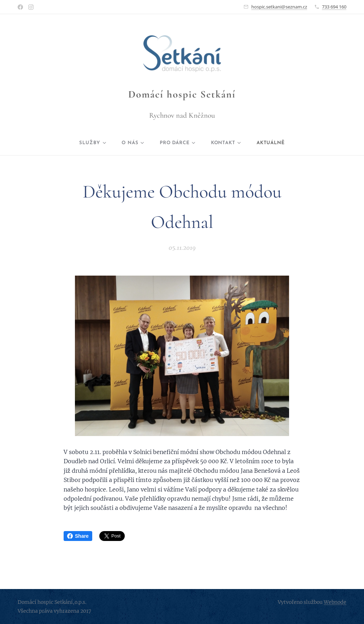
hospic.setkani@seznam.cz (279, 7)
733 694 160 (334, 7)
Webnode (335, 602)
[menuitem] (87, 143)
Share (78, 536)
